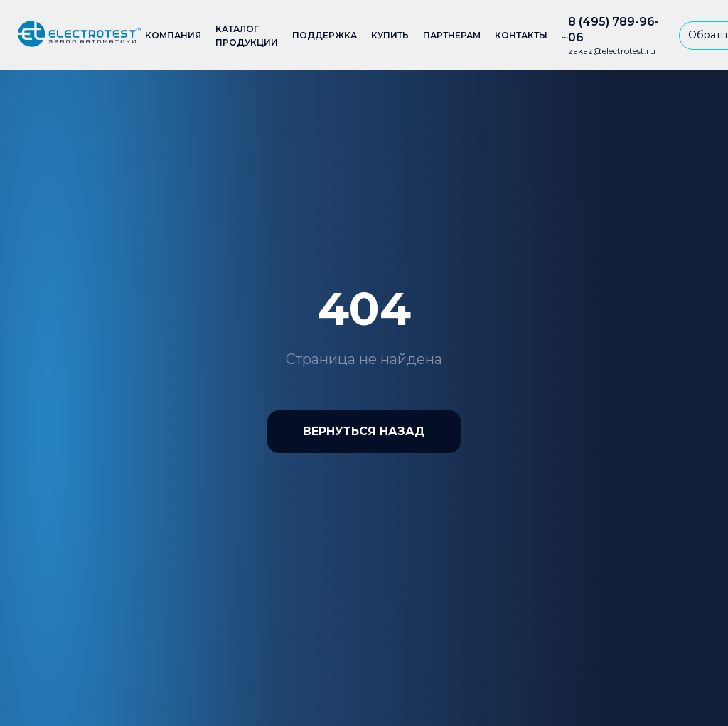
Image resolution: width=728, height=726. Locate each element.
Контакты (521, 35)
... (565, 35)
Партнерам (452, 35)
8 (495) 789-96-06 (614, 30)
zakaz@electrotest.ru (612, 51)
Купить (390, 35)
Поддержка (325, 35)
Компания (173, 35)
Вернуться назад (364, 431)
